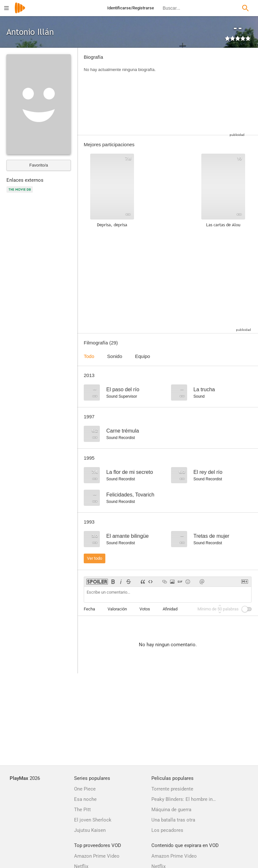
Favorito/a (39, 165)
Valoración (117, 609)
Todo (89, 356)
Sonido (115, 356)
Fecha (89, 609)
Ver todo (95, 558)
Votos (145, 609)
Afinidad (170, 609)
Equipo (143, 356)
